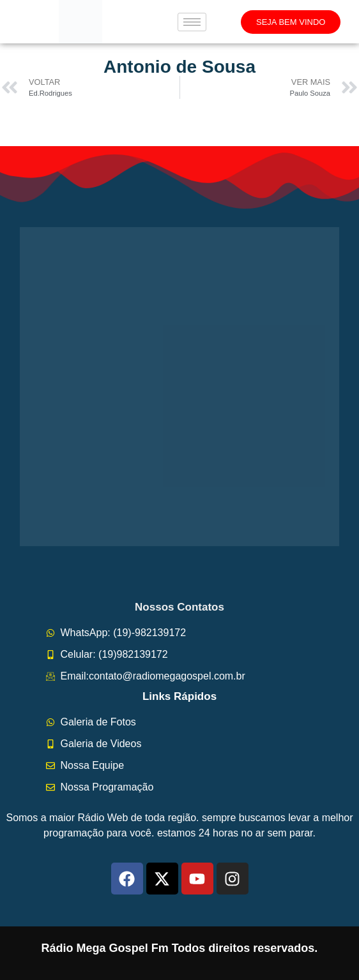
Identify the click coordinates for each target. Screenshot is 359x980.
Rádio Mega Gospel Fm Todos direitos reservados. (180, 948)
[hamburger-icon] (192, 22)
